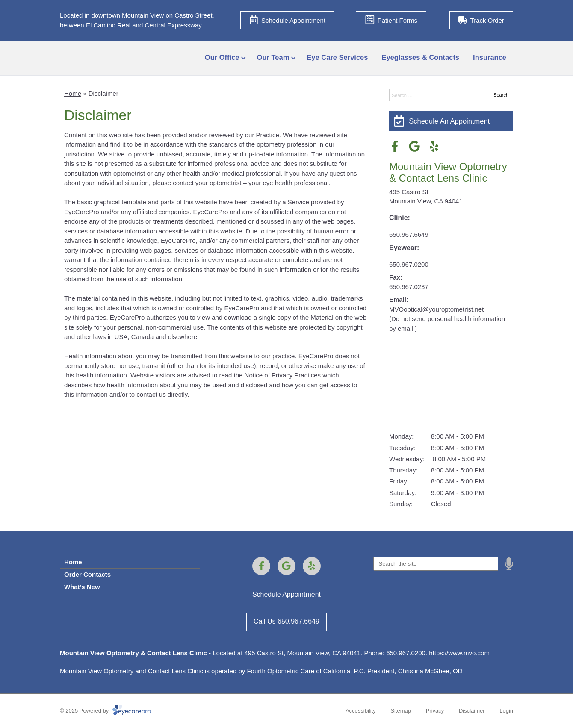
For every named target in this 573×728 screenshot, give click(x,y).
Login (506, 711)
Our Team (273, 57)
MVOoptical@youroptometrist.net (436, 309)
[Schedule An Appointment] (451, 121)
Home (73, 93)
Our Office (222, 57)
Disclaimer (472, 711)
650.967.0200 (409, 264)
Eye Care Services (337, 57)
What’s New (82, 587)
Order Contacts (87, 574)
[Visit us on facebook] (395, 146)
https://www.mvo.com (459, 653)
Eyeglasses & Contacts (420, 57)
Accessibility (361, 711)
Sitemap (401, 711)
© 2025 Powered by (105, 711)
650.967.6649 (409, 234)
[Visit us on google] (414, 146)
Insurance (490, 57)
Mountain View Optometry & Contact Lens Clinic (448, 172)
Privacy (435, 711)
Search (501, 95)
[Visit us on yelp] (434, 146)
